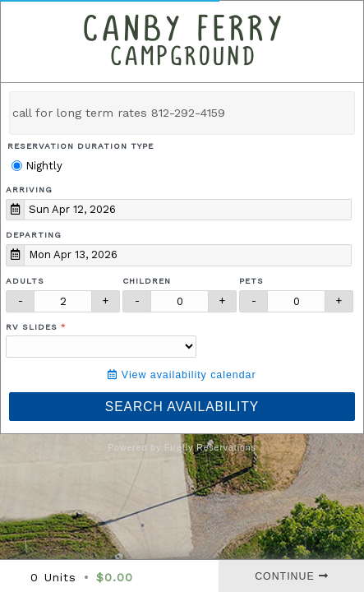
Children (147, 281)
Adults (25, 281)
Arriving (29, 190)
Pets (251, 281)
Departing (34, 235)
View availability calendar (182, 375)
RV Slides (32, 327)
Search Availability (182, 407)
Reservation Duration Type (81, 146)
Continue (291, 576)
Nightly (37, 166)
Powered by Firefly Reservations (182, 448)
